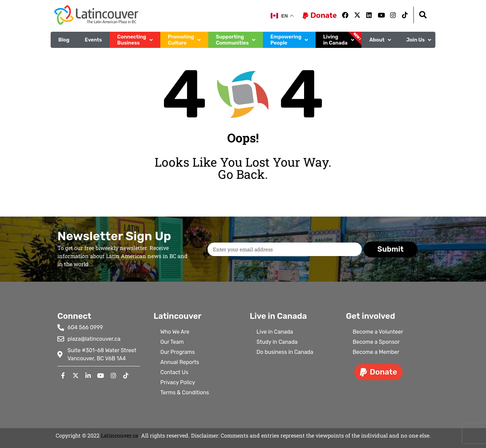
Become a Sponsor (376, 342)
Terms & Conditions (185, 393)
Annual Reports (180, 362)
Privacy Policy (178, 382)
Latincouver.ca (120, 435)
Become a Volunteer (378, 332)
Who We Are (175, 332)
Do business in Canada (285, 352)
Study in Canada (277, 342)
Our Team (172, 342)
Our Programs (178, 352)
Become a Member (376, 352)
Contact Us (174, 372)
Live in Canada (275, 332)
